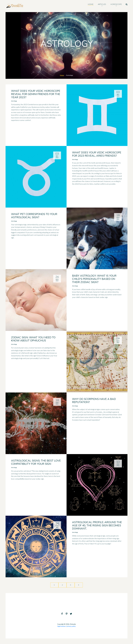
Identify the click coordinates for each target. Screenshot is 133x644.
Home (62, 75)
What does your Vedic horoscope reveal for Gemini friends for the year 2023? (36, 94)
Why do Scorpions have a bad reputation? (94, 401)
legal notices (61, 626)
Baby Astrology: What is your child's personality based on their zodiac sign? (94, 279)
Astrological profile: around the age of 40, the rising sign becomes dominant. (97, 525)
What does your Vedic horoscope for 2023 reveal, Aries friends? (97, 154)
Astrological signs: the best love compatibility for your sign (36, 462)
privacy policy (71, 626)
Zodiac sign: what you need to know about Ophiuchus (33, 339)
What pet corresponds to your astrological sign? (34, 216)
